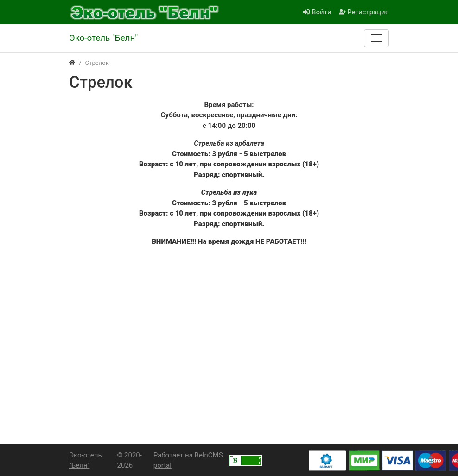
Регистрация (364, 12)
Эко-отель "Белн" (86, 460)
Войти (317, 12)
